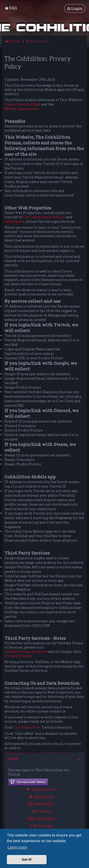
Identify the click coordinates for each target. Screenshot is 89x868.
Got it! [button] (27, 859)
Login (13, 758)
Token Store (15, 104)
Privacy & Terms (18, 656)
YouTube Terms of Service (26, 651)
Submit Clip (42, 803)
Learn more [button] (17, 847)
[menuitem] (11, 8)
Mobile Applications (22, 108)
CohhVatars (14, 221)
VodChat (33, 104)
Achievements (42, 789)
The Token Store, (37, 217)
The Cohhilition (27, 727)
